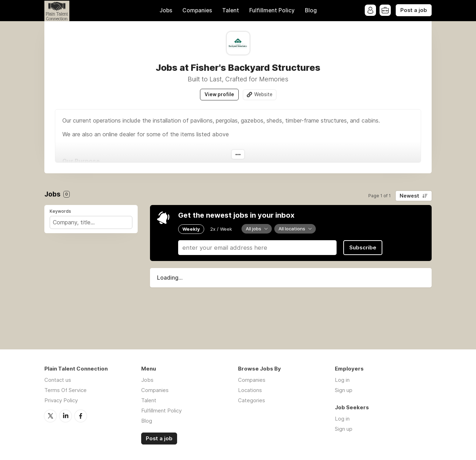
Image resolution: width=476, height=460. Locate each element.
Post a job (414, 10)
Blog (311, 10)
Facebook (81, 416)
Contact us (58, 380)
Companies (197, 10)
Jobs (166, 10)
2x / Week (221, 229)
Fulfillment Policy (272, 10)
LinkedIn (65, 416)
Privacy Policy (61, 400)
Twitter (50, 416)
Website (263, 94)
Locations (250, 390)
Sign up (344, 390)
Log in (342, 380)
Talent (231, 10)
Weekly (191, 229)
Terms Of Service (65, 390)
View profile (219, 94)
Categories (252, 400)
